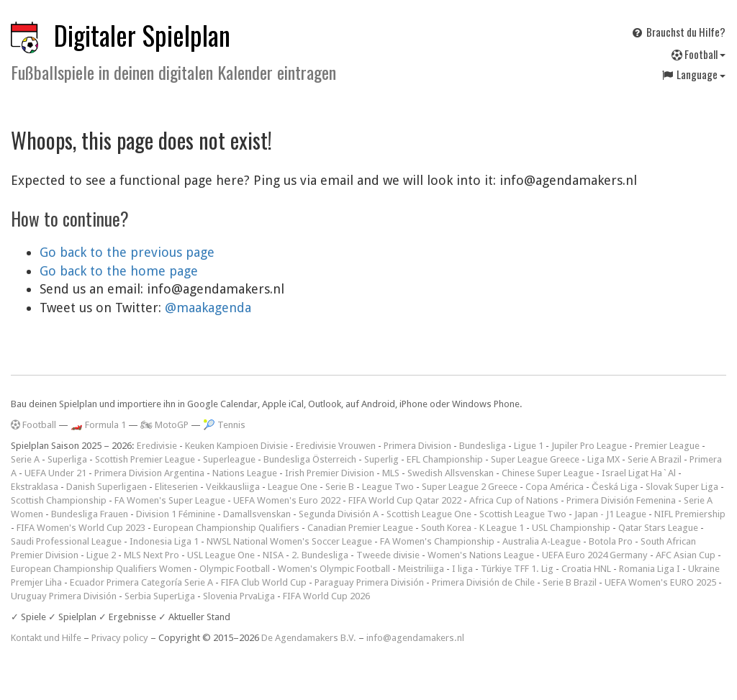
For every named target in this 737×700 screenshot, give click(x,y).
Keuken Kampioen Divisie (236, 446)
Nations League (245, 473)
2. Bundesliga (320, 555)
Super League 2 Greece (470, 487)
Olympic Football (235, 569)
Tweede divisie (388, 555)
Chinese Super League (548, 473)
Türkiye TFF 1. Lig (517, 569)
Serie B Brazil (570, 582)
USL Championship (571, 528)
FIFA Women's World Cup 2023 (81, 528)
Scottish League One (429, 514)
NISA (273, 555)
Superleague (229, 459)
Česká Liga (615, 487)
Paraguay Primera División (369, 582)
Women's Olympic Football (334, 569)
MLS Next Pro (152, 555)
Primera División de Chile (483, 582)
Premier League (667, 446)
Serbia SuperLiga (160, 596)
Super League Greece (535, 459)
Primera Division (417, 446)
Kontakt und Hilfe (46, 638)
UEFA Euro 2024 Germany (595, 555)
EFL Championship (445, 459)
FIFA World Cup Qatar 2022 (405, 500)
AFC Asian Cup (686, 555)
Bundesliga (483, 446)
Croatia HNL (586, 569)
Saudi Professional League (66, 541)
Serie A (25, 459)
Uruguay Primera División (64, 596)
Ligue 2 (101, 555)
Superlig (381, 459)
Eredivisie (157, 446)
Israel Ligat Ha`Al (639, 473)
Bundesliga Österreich (310, 459)
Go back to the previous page (127, 252)
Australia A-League (542, 541)
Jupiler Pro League (589, 446)
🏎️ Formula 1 (98, 425)
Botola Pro (611, 541)
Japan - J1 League (610, 514)
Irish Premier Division (330, 473)
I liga (462, 569)
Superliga (67, 459)
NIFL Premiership (690, 514)
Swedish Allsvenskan (451, 473)
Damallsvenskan (257, 514)
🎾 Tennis (224, 425)
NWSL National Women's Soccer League (289, 541)
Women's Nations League (481, 555)
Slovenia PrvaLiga (239, 596)
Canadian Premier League (360, 528)
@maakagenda (208, 308)
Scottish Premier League (145, 459)
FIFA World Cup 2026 (326, 596)
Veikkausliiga (233, 487)
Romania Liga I (650, 569)
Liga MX (603, 459)
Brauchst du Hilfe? (678, 32)
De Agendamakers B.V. (309, 638)
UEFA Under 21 (55, 473)
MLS (391, 473)
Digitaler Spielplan (142, 35)
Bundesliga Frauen (90, 514)
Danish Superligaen (107, 487)
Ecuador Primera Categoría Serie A (141, 582)
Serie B (340, 487)
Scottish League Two (523, 514)
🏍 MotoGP (164, 425)
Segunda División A (339, 514)
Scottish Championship (59, 500)
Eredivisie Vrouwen (336, 446)
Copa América (555, 487)
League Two (388, 487)
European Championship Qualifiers (226, 528)
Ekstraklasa (35, 487)
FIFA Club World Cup (264, 582)
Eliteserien (176, 487)
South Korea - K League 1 (473, 528)
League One (293, 487)
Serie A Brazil (655, 459)
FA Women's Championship (437, 541)
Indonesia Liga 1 (164, 541)
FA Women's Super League (170, 500)
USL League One (221, 555)
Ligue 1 (529, 446)
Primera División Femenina (621, 500)
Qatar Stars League (658, 528)
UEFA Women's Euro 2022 (287, 500)
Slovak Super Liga (682, 487)
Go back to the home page (119, 271)
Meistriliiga (421, 569)
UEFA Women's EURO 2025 (660, 582)
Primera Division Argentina (149, 473)
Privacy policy (120, 638)
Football (698, 54)
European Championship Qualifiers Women (101, 569)
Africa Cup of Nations (514, 500)
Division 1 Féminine (176, 514)
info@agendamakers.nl (415, 638)
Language (693, 74)
